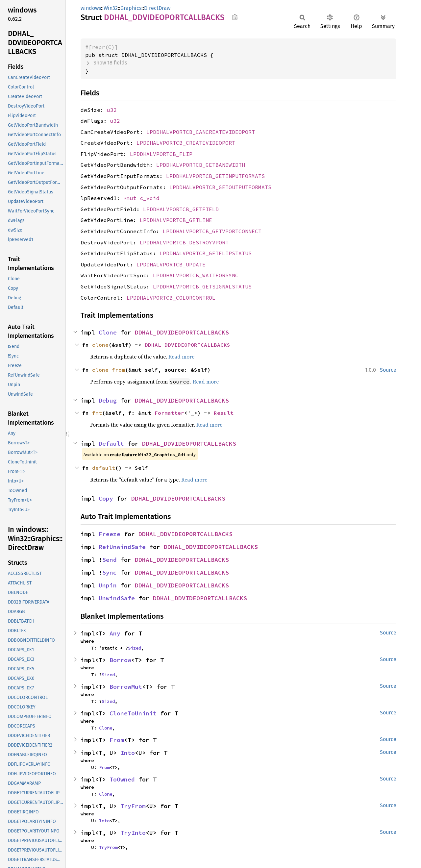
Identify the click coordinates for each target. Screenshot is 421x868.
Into (128, 753)
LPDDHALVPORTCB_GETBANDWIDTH (201, 165)
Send (110, 560)
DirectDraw (157, 8)
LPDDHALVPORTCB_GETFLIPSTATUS (206, 253)
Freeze (110, 534)
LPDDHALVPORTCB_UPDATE (171, 264)
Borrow (120, 660)
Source (388, 370)
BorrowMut (126, 687)
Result (224, 413)
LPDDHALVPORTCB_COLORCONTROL (171, 298)
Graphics (131, 8)
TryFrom (133, 806)
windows (91, 8)
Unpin (108, 585)
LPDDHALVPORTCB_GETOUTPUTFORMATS (220, 187)
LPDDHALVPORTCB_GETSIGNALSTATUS (202, 286)
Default (111, 444)
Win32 (111, 8)
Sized (135, 648)
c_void (150, 198)
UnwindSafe (117, 598)
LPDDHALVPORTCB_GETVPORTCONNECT (212, 231)
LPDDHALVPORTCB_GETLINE (176, 220)
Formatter (169, 413)
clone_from (109, 370)
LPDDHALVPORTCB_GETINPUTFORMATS (215, 176)
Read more (181, 357)
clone (100, 345)
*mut (132, 198)
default (104, 468)
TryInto (133, 833)
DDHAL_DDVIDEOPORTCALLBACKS (182, 332)
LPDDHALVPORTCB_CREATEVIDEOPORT (186, 143)
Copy (106, 498)
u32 (112, 110)
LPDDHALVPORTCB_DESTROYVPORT (184, 242)
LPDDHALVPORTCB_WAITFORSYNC (196, 275)
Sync (110, 572)
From (117, 740)
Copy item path (235, 17)
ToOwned (122, 779)
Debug (108, 400)
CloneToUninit (133, 713)
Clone (108, 332)
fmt (97, 413)
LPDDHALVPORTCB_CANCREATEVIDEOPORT (201, 132)
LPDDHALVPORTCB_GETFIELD (181, 209)
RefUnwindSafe (122, 547)
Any (115, 633)
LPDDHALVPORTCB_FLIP (161, 154)
